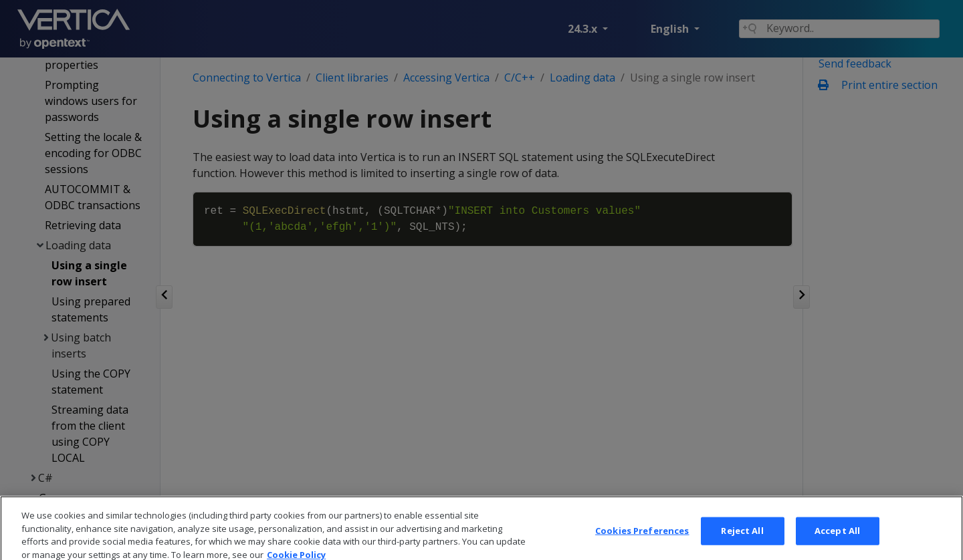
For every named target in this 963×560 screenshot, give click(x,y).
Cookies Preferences (642, 545)
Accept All (837, 545)
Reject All (742, 545)
